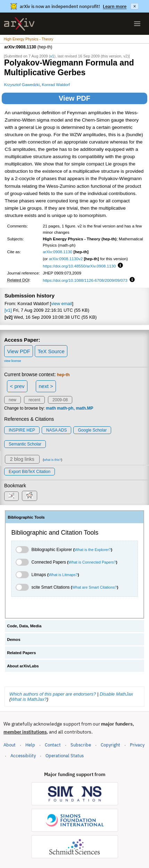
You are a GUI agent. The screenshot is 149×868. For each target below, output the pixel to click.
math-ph (65, 408)
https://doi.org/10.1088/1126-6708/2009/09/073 (85, 280)
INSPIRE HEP (22, 430)
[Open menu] (137, 24)
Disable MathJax (116, 694)
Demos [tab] (14, 640)
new (13, 400)
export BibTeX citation (30, 472)
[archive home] (19, 24)
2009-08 (60, 400)
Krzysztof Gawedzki (22, 84)
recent (34, 400)
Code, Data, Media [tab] (24, 626)
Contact (53, 745)
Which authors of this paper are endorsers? (53, 694)
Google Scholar (92, 430)
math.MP (84, 408)
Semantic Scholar (25, 444)
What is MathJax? (29, 699)
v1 (52, 56)
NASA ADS (56, 430)
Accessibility (23, 756)
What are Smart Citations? (95, 587)
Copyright (110, 745)
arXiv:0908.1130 (57, 252)
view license (13, 361)
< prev (17, 386)
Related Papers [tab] (21, 653)
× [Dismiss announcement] (134, 6)
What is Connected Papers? (92, 562)
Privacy (137, 745)
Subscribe (81, 745)
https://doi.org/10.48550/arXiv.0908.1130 (79, 266)
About (10, 745)
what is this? (52, 460)
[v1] (8, 310)
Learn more (115, 6)
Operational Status (65, 755)
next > (46, 386)
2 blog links (22, 459)
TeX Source (51, 351)
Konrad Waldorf (56, 84)
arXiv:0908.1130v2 (66, 259)
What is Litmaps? (63, 575)
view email (61, 304)
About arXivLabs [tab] (23, 666)
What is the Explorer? (93, 550)
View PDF (74, 98)
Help (30, 745)
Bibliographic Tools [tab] (26, 517)
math (51, 408)
